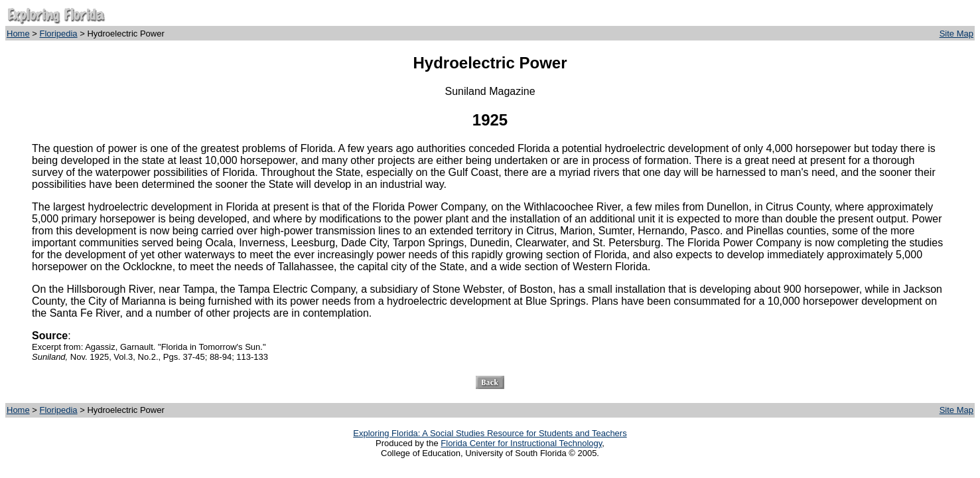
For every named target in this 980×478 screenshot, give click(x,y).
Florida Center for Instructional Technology (521, 443)
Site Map (956, 34)
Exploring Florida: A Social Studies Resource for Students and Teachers (490, 433)
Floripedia (59, 34)
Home (18, 34)
